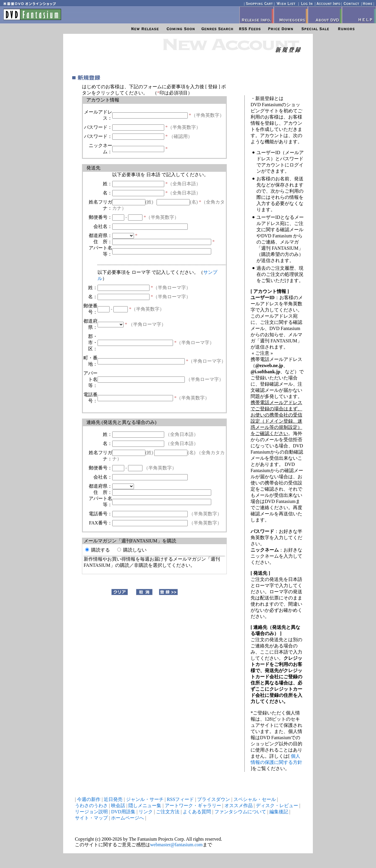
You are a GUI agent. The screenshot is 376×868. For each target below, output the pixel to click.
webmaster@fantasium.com (176, 845)
